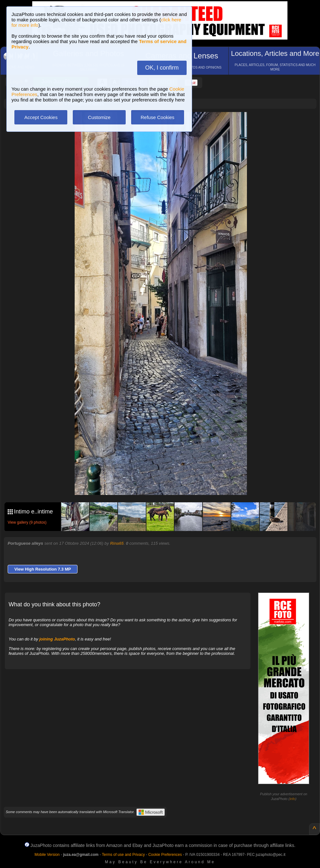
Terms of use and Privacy (123, 855)
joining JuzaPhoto (57, 639)
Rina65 (117, 543)
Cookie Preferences (165, 855)
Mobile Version (47, 855)
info (293, 799)
